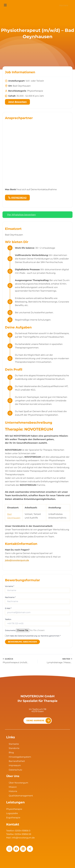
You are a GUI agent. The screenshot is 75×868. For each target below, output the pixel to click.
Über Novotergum (18, 783)
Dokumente (10, 630)
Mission (13, 787)
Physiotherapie (14, 809)
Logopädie (12, 813)
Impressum (15, 765)
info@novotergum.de (23, 838)
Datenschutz (15, 770)
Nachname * (10, 597)
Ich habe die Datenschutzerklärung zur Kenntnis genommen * (34, 636)
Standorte (14, 748)
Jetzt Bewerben (17, 102)
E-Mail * (8, 608)
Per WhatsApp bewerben (21, 215)
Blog (11, 752)
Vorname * (10, 586)
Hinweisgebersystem (20, 757)
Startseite (14, 744)
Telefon (8, 619)
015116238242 (19, 198)
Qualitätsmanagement (21, 796)
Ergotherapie (13, 818)
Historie (13, 791)
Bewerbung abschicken (22, 642)
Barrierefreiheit (17, 761)
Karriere (64, 5)
